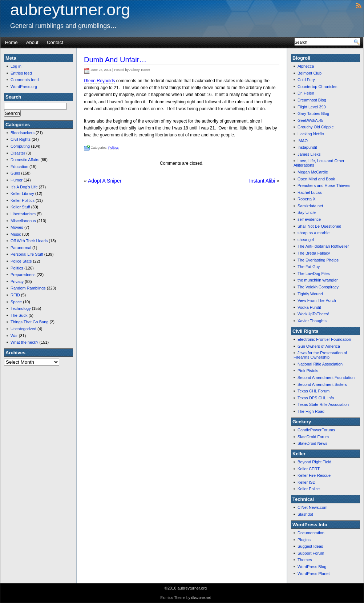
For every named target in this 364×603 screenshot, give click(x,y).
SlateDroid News (312, 443)
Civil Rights (21, 139)
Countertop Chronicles (317, 87)
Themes (305, 560)
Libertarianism (23, 214)
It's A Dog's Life (24, 187)
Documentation (311, 533)
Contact (55, 42)
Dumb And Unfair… (115, 60)
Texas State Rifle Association (323, 404)
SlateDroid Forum (313, 437)
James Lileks (309, 154)
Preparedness (23, 275)
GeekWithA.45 (310, 120)
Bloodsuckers (23, 133)
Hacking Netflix (311, 134)
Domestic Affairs (25, 160)
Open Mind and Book (316, 179)
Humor (17, 180)
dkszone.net (201, 598)
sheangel (306, 240)
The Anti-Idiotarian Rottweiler (323, 246)
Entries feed (21, 73)
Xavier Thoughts (312, 321)
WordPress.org (24, 87)
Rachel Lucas (310, 192)
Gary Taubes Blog (313, 113)
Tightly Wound (310, 294)
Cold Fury (306, 80)
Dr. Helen (306, 93)
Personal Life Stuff (27, 254)
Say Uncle (307, 212)
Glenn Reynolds (99, 81)
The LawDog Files (314, 273)
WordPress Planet (314, 574)
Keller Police (309, 489)
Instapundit (307, 147)
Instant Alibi (262, 181)
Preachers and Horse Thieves (324, 185)
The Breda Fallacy (314, 253)
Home (11, 42)
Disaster (18, 153)
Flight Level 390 (312, 107)
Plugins (304, 540)
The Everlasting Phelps (318, 260)
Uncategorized (23, 329)
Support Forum (311, 553)
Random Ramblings (28, 288)
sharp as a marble (314, 233)
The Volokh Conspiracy (318, 287)
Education (19, 167)
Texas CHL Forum (314, 391)
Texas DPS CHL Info (316, 398)
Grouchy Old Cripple (316, 127)
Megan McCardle (313, 172)
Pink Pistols (308, 371)
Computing (20, 146)
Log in (16, 66)
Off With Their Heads (29, 241)
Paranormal (21, 248)
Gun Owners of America (319, 346)
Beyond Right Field (314, 462)
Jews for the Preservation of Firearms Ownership (320, 355)
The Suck (19, 315)
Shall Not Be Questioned (319, 226)
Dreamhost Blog (312, 100)
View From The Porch (317, 300)
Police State (21, 261)
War (14, 336)
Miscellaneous (23, 221)
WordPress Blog (312, 567)
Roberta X (307, 199)
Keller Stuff (20, 207)
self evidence (309, 219)
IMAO (303, 141)
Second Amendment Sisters (322, 384)
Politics (17, 268)
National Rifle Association (320, 364)
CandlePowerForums (316, 430)
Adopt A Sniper (105, 181)
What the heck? (24, 342)
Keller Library (22, 193)
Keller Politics (23, 200)
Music (16, 234)
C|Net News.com (312, 507)
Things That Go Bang (29, 322)
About (32, 42)
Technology (21, 308)
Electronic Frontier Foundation (324, 339)
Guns (15, 173)
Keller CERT (309, 469)
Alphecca (306, 66)
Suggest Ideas (310, 546)
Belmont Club (310, 73)
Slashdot (305, 514)
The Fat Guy (309, 267)
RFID (15, 295)
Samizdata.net (310, 206)
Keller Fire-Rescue (314, 475)
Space (16, 302)
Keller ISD (307, 482)
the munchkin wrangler (318, 280)
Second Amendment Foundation (326, 378)
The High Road (311, 411)
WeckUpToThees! (313, 314)
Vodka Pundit (309, 307)
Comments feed (25, 80)
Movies (17, 227)
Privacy (17, 281)
